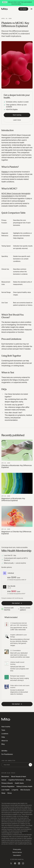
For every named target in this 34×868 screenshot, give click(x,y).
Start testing (17, 115)
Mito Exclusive (25, 790)
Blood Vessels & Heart (19, 777)
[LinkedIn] (19, 863)
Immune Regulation (8, 786)
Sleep (3, 793)
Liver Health (5, 790)
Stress (10, 793)
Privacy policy (17, 849)
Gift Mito (4, 751)
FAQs (3, 737)
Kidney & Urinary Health (24, 786)
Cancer (4, 780)
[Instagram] (23, 863)
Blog (3, 744)
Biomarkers (5, 777)
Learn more (17, 120)
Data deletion (17, 855)
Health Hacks (19, 783)
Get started (23, 9)
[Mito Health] (6, 719)
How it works (6, 727)
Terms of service (17, 852)
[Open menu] (31, 9)
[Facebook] (15, 863)
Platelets (5, 172)
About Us (5, 741)
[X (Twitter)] (11, 863)
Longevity (15, 790)
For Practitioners (7, 754)
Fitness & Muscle (7, 783)
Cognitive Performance (16, 780)
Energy (28, 780)
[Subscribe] (30, 765)
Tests (3, 730)
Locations (5, 734)
